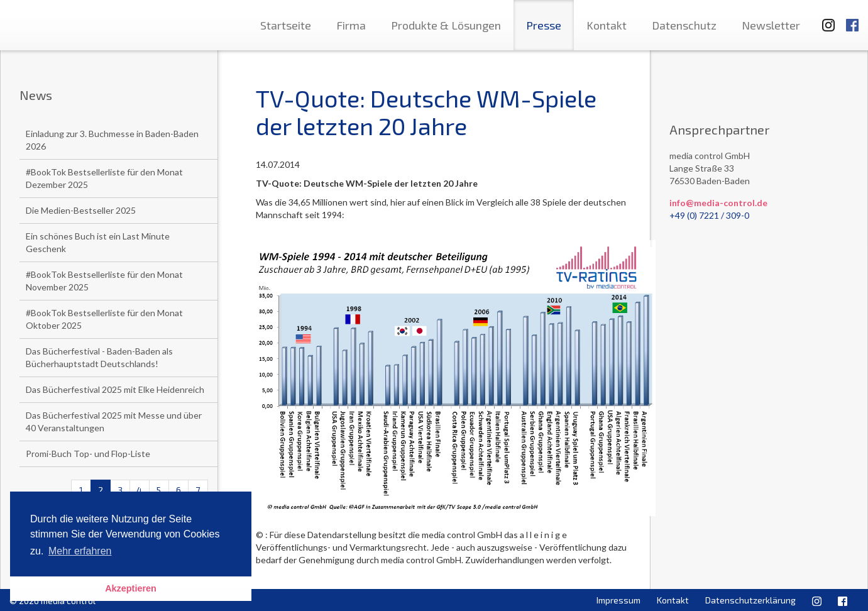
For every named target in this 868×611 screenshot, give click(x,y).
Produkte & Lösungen (446, 25)
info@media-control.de (718, 203)
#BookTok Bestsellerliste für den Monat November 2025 (104, 281)
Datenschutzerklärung (750, 600)
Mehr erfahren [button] (80, 551)
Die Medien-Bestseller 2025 (81, 210)
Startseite (286, 25)
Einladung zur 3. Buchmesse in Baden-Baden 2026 (112, 140)
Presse (544, 25)
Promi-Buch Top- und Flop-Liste (88, 454)
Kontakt (607, 25)
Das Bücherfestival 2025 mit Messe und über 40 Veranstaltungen (114, 421)
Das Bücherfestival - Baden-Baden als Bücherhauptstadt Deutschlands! (99, 357)
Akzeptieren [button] (131, 588)
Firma (351, 25)
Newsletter (771, 25)
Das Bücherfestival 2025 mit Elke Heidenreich (115, 389)
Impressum (618, 600)
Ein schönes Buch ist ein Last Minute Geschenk (98, 242)
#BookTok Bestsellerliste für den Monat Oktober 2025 (104, 319)
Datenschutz (684, 25)
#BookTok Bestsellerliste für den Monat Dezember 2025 (104, 178)
